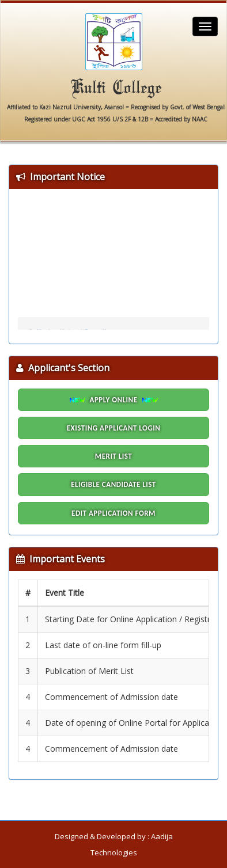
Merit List (113, 456)
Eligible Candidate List (113, 484)
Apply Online (114, 400)
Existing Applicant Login (113, 428)
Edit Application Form (113, 513)
